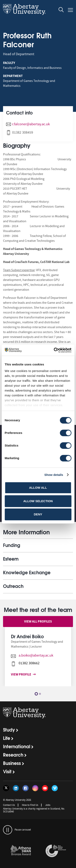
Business (12, 763)
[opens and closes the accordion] (38, 545)
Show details (54, 475)
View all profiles (38, 621)
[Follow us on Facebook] (26, 788)
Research (13, 755)
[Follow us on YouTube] (45, 788)
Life (7, 738)
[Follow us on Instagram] (35, 788)
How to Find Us (30, 805)
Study (9, 729)
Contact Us (9, 805)
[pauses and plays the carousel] (8, 830)
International (17, 746)
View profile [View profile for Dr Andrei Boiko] (20, 674)
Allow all (38, 488)
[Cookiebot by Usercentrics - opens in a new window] (54, 350)
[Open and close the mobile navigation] (70, 10)
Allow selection (38, 501)
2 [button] (40, 694)
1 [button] (36, 694)
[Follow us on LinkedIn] (16, 788)
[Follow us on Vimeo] (55, 788)
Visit (7, 771)
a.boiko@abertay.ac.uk (34, 655)
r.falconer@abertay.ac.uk (31, 124)
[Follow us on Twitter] (6, 788)
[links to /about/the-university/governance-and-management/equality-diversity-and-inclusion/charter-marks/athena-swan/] (21, 851)
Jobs (48, 805)
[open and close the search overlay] (61, 10)
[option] (38, 660)
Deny (38, 514)
